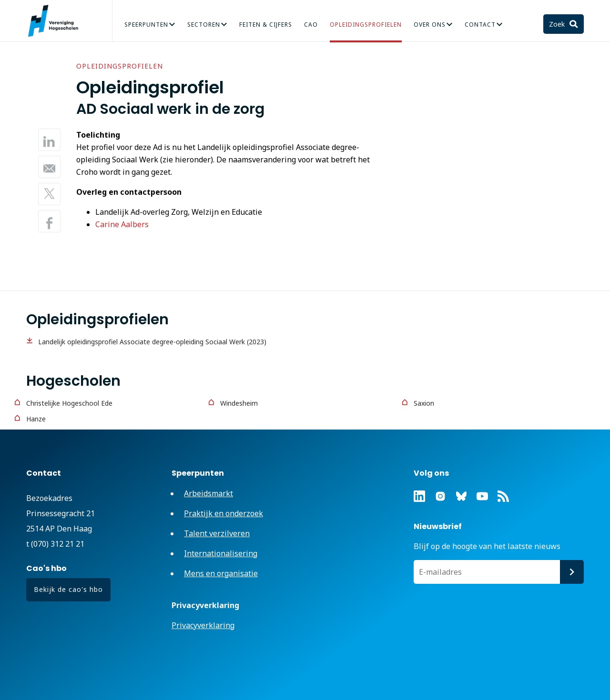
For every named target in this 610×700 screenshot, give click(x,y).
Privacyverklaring (203, 625)
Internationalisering (221, 553)
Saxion (424, 403)
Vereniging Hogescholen (57, 21)
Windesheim (239, 403)
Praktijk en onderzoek (224, 513)
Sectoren (204, 25)
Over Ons (430, 25)
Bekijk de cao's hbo (68, 589)
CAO (311, 25)
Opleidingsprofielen (366, 25)
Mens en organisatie (221, 573)
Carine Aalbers (122, 224)
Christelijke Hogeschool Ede (69, 403)
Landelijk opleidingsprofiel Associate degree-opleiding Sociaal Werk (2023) (152, 342)
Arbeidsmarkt (208, 493)
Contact (480, 25)
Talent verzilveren (217, 533)
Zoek (558, 24)
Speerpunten (146, 25)
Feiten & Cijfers (266, 25)
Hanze (36, 419)
